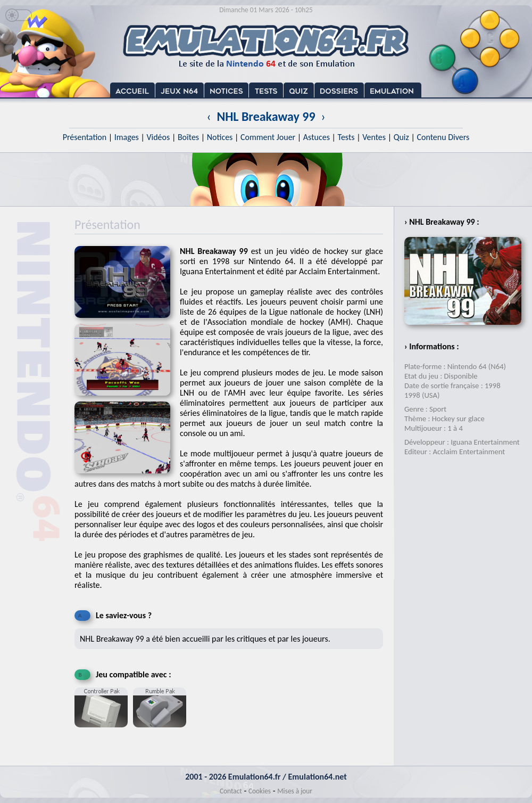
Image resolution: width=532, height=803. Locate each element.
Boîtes (188, 137)
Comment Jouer (268, 137)
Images (127, 137)
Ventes (374, 137)
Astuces (317, 137)
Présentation (85, 137)
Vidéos (158, 137)
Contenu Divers (443, 137)
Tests (346, 137)
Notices (220, 137)
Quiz (401, 137)
